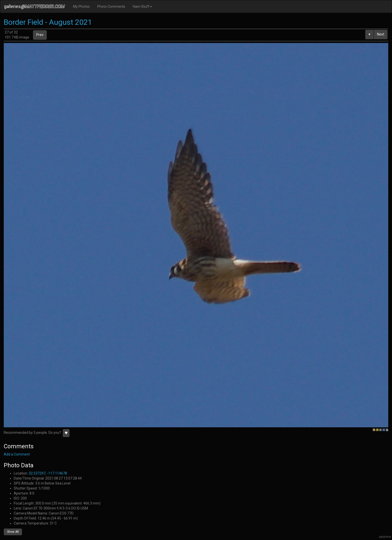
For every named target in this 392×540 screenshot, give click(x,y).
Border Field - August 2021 (48, 22)
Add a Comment (17, 454)
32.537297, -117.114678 (48, 473)
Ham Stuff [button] (142, 6)
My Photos (81, 6)
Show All (13, 532)
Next (381, 34)
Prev (40, 35)
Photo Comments (111, 6)
